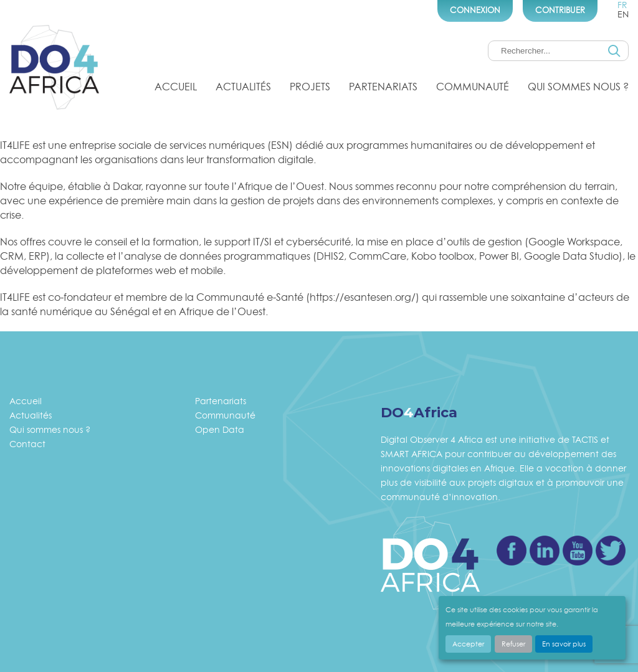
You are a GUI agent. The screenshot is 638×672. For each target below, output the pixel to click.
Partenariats (383, 87)
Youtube (578, 551)
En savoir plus (564, 644)
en (623, 14)
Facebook (512, 551)
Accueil (176, 87)
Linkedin (545, 551)
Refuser (513, 644)
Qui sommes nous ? (578, 87)
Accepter (468, 644)
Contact (27, 444)
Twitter (611, 551)
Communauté (473, 87)
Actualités (243, 87)
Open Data (220, 429)
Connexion (475, 10)
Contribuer (560, 10)
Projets (310, 87)
